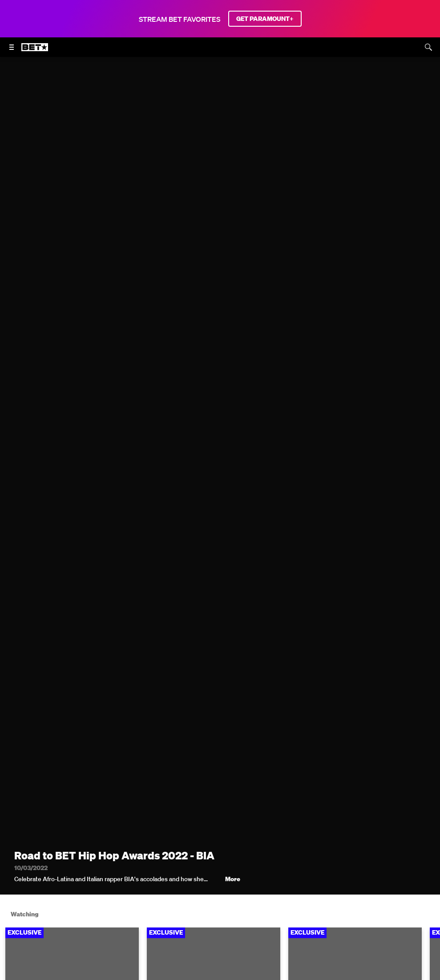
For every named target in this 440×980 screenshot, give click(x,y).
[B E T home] (35, 51)
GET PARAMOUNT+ (265, 19)
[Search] (428, 47)
